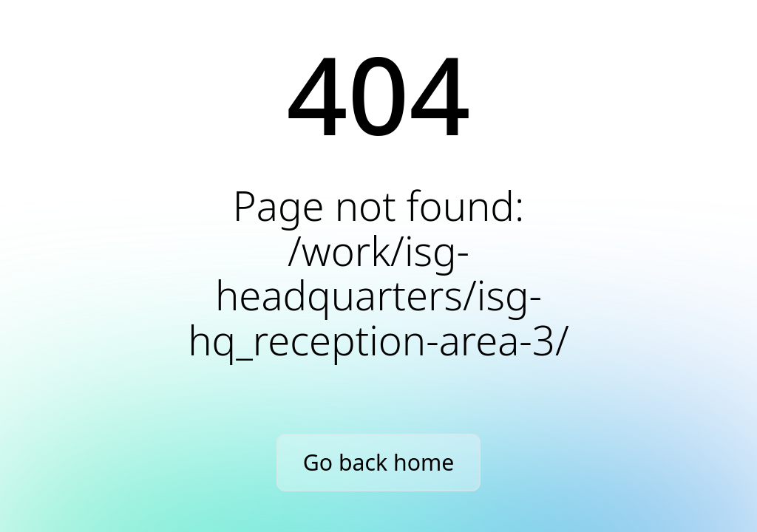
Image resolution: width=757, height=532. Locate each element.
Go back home (378, 462)
